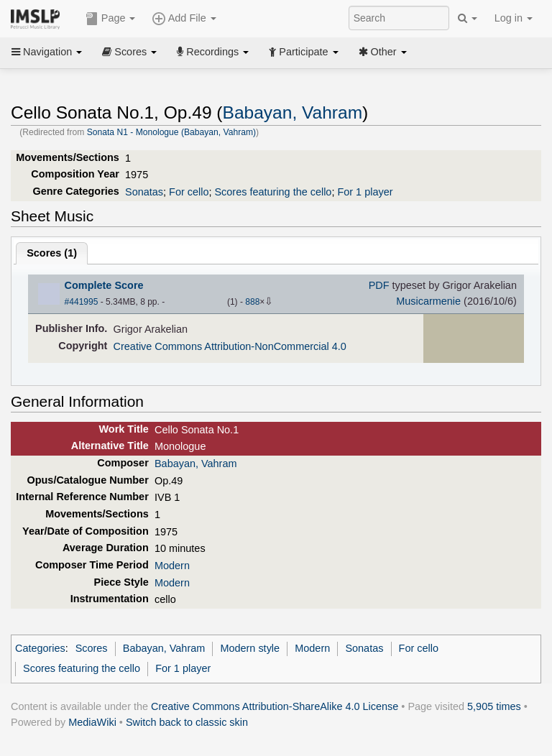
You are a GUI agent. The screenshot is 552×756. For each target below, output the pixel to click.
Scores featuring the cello (273, 192)
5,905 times (494, 706)
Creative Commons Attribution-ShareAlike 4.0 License (275, 706)
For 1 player (365, 192)
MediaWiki (92, 722)
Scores (129, 52)
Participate (303, 52)
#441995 (82, 302)
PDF (379, 285)
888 (252, 302)
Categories (40, 648)
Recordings (213, 52)
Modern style (250, 648)
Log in (514, 18)
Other (383, 52)
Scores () (52, 253)
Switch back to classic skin (187, 722)
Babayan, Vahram (293, 112)
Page (111, 19)
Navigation (47, 52)
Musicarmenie (428, 301)
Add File (184, 19)
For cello (189, 192)
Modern (172, 566)
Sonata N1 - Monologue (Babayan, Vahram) (171, 132)
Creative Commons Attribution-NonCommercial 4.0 (230, 346)
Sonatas (144, 192)
